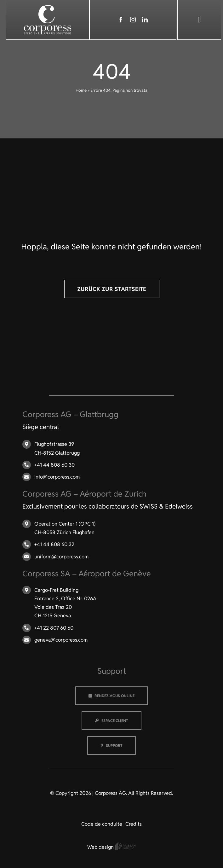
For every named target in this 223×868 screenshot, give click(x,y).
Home (81, 90)
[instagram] (133, 20)
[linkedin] (145, 20)
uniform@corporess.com (61, 557)
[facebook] (121, 20)
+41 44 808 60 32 (54, 544)
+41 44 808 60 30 (54, 465)
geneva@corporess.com (61, 640)
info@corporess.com (57, 477)
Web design (111, 847)
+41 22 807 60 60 (54, 628)
